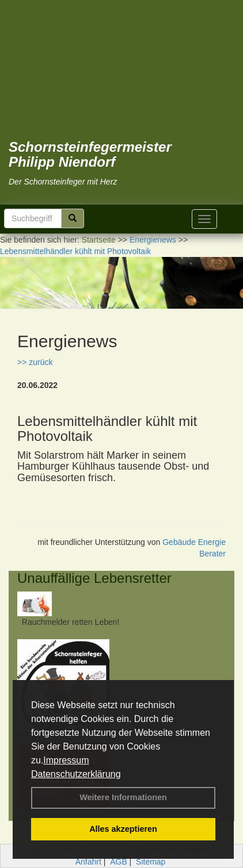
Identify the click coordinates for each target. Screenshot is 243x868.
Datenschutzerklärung (76, 774)
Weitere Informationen (123, 797)
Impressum (66, 760)
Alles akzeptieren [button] (123, 829)
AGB (119, 862)
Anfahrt (88, 862)
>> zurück (35, 362)
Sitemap (151, 862)
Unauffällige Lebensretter (94, 578)
